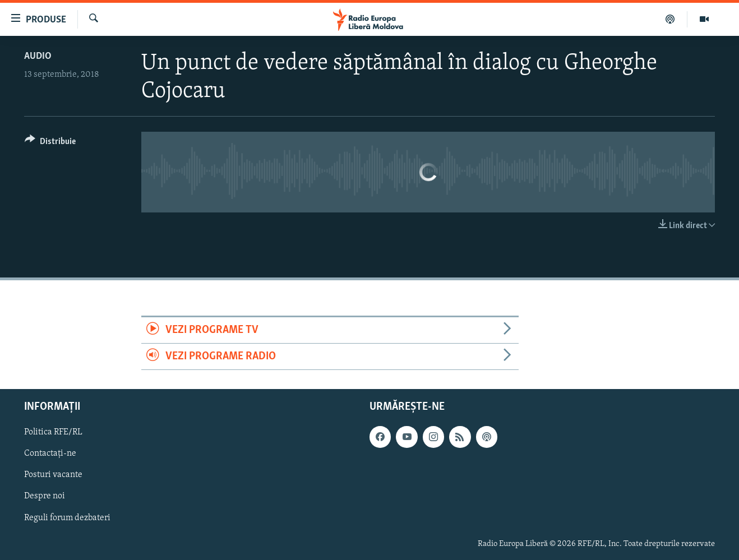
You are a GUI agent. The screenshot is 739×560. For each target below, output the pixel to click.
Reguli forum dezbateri (67, 518)
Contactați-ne (50, 454)
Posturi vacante (53, 475)
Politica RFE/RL (53, 433)
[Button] (50, 143)
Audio (38, 56)
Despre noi (45, 497)
